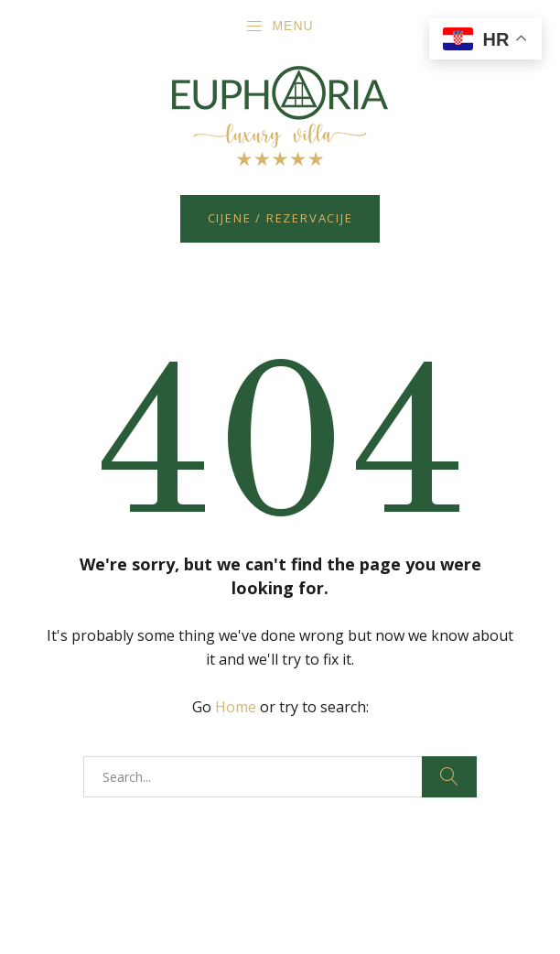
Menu (279, 27)
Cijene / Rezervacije (280, 218)
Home (236, 707)
